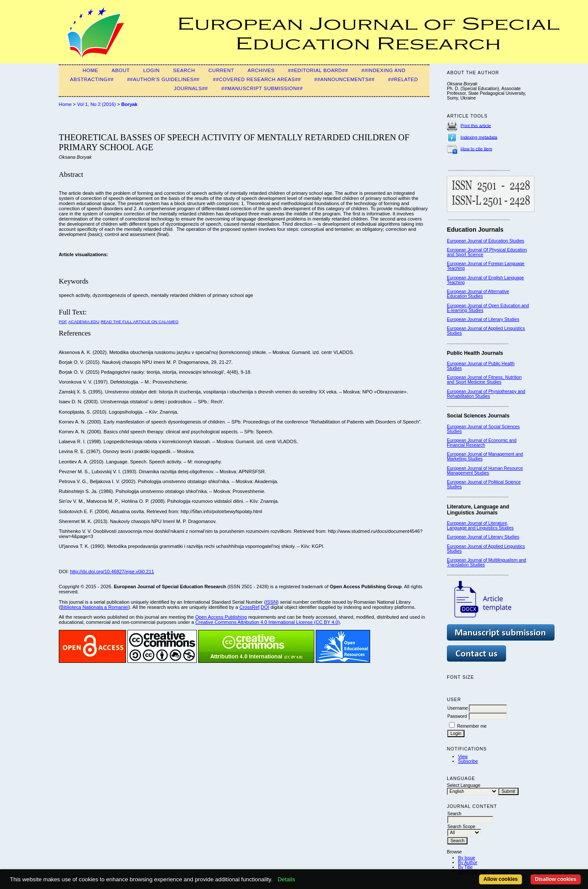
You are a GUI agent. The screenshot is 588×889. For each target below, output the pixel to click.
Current (221, 70)
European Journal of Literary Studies (483, 319)
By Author (468, 863)
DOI (265, 607)
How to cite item (476, 149)
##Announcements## (345, 79)
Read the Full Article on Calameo (140, 322)
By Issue (467, 858)
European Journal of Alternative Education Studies (478, 294)
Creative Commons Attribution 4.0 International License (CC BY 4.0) (267, 622)
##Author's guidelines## (163, 79)
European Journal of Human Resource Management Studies (485, 471)
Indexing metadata (479, 137)
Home (90, 70)
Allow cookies (501, 879)
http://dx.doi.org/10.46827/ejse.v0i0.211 (112, 571)
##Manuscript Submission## (262, 88)
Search (184, 70)
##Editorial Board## (318, 70)
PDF (63, 322)
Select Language (464, 785)
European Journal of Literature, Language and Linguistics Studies (480, 526)
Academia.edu (84, 322)
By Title (465, 867)
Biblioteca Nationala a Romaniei (95, 607)
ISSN (271, 602)
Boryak (130, 104)
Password (457, 716)
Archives (261, 70)
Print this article (476, 125)
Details (286, 879)
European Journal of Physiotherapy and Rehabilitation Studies (486, 394)
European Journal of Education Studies (485, 241)
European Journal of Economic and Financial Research (482, 443)
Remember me (472, 726)
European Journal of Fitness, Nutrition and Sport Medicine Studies (484, 380)
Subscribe (468, 761)
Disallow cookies (556, 879)
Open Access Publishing (221, 617)
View (463, 757)
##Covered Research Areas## (257, 79)
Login (151, 70)
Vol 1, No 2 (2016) (96, 104)
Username (458, 708)
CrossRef (249, 607)
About (121, 70)
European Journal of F (469, 264)
